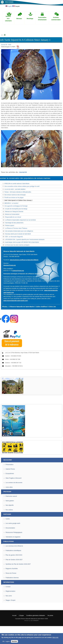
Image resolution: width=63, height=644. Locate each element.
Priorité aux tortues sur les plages (14, 198)
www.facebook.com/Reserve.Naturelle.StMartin (24, 260)
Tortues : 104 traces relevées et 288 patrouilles (18, 192)
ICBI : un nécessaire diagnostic (14, 237)
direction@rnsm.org (10, 265)
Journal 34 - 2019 (6, 45)
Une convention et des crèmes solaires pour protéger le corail (22, 186)
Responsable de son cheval (13, 217)
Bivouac (19, 19)
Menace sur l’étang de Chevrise (14, 212)
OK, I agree (6, 641)
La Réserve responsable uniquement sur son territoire (20, 220)
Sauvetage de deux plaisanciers (14, 223)
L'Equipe (21, 616)
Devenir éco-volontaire (8, 19)
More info (55, 637)
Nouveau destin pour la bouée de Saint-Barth (18, 234)
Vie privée (50, 616)
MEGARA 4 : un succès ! (12, 203)
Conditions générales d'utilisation (36, 616)
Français (16, 6)
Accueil (14, 616)
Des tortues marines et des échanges (15, 195)
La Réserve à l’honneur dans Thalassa (16, 228)
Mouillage (30, 19)
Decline (14, 641)
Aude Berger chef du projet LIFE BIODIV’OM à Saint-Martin (22, 242)
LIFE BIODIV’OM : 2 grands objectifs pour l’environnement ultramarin (25, 239)
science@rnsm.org (18, 271)
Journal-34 (23, 172)
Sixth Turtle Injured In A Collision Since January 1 (18, 200)
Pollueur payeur (10, 226)
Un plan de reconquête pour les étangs (16, 209)
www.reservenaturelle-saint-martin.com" (16, 301)
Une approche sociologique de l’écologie (16, 206)
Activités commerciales (56, 19)
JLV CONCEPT (35, 621)
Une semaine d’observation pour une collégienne (19, 231)
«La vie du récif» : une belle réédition (15, 189)
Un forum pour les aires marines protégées (17, 245)
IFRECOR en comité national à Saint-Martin (17, 184)
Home (5, 35)
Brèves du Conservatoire (12, 214)
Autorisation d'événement (42, 19)
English (9, 6)
